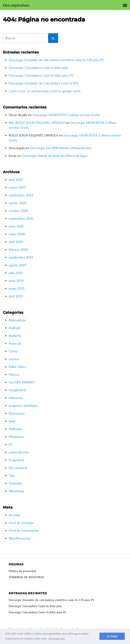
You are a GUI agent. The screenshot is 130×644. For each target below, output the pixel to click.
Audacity (15, 336)
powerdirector (19, 452)
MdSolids (15, 429)
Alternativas (17, 320)
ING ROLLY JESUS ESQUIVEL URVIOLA (37, 123)
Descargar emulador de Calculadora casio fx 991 (44, 83)
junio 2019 (16, 281)
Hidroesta (16, 398)
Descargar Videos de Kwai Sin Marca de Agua (54, 156)
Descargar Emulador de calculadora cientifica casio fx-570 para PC (57, 60)
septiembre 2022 (21, 195)
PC (11, 444)
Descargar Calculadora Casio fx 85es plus (38, 68)
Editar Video (17, 367)
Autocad (15, 343)
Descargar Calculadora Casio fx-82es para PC (41, 75)
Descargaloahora (16, 5)
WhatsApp (16, 491)
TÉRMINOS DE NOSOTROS (26, 577)
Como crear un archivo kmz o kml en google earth (45, 91)
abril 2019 (16, 296)
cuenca (14, 359)
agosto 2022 (17, 203)
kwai (12, 421)
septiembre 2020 (21, 218)
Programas (16, 460)
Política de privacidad (22, 571)
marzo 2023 (17, 187)
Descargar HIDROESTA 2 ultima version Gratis (66, 115)
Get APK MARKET (22, 382)
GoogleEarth (18, 390)
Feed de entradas (21, 523)
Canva (13, 351)
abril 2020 (16, 242)
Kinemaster (17, 413)
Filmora (14, 374)
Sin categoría (18, 468)
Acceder (15, 515)
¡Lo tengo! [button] (112, 636)
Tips (12, 475)
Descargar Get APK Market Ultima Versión (61, 148)
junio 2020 (16, 226)
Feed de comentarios (24, 530)
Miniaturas (16, 437)
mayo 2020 (17, 234)
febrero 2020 (18, 250)
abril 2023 (16, 180)
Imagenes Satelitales (23, 406)
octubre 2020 (18, 211)
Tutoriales (16, 483)
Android (14, 328)
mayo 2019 (17, 288)
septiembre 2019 (21, 257)
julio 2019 (16, 273)
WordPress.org (19, 538)
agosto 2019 (17, 265)
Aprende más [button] (57, 638)
